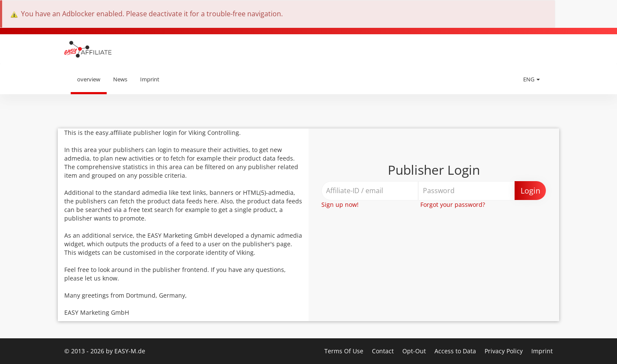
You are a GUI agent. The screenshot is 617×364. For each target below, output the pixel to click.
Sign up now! (340, 204)
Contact (384, 351)
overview (89, 79)
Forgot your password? (453, 204)
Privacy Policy (505, 351)
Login (530, 191)
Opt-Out (415, 351)
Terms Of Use (345, 351)
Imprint (150, 79)
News (120, 79)
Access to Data (456, 351)
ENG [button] (532, 79)
